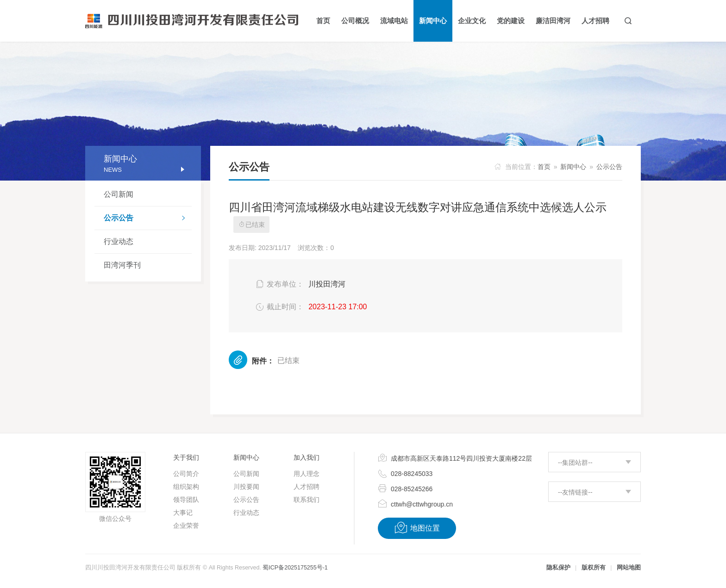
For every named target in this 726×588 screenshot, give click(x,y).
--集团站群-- (575, 463)
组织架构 (186, 487)
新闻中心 (573, 167)
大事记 (183, 513)
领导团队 (186, 500)
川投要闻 (246, 487)
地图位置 (417, 528)
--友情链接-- (575, 492)
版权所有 (594, 568)
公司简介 (186, 474)
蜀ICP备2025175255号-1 (295, 568)
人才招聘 (307, 487)
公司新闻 (119, 194)
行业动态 (119, 241)
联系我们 (307, 500)
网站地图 (629, 568)
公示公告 (148, 219)
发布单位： (279, 284)
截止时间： (279, 307)
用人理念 (307, 474)
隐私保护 (558, 568)
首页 (544, 167)
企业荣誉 (186, 525)
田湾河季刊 (122, 265)
